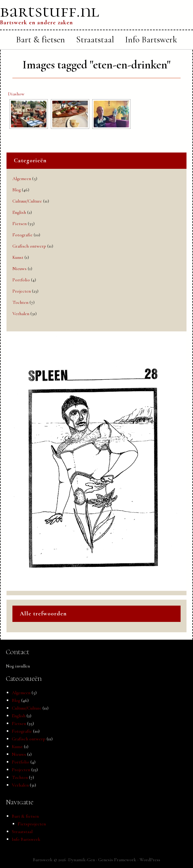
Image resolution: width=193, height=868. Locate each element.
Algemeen (22, 179)
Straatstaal (22, 832)
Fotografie (22, 235)
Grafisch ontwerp (29, 246)
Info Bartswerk (26, 839)
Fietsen (20, 224)
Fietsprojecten (32, 824)
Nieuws (20, 269)
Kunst (18, 257)
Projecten (22, 291)
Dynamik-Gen (82, 860)
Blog (17, 190)
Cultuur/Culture (27, 201)
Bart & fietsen (25, 816)
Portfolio (21, 280)
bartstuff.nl (50, 11)
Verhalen (21, 314)
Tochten (20, 302)
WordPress (150, 860)
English (19, 212)
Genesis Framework (117, 860)
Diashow (16, 94)
